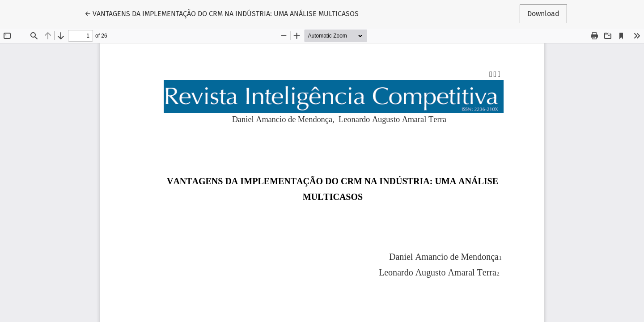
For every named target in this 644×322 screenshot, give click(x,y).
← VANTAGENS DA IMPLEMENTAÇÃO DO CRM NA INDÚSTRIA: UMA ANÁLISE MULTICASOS (222, 13)
